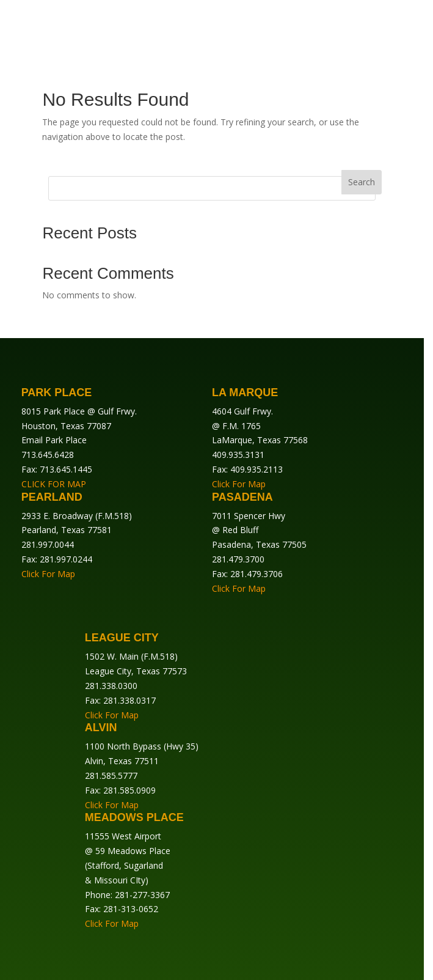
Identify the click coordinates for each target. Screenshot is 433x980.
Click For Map (239, 484)
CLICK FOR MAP (54, 484)
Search (362, 182)
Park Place (57, 392)
